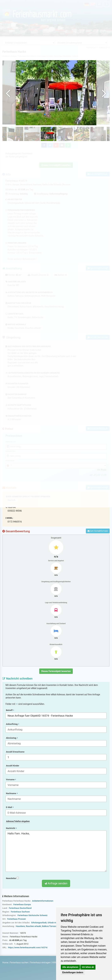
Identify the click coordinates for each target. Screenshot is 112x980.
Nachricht (11, 828)
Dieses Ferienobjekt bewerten (56, 671)
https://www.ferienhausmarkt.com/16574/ (28, 947)
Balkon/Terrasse (50, 926)
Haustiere (20, 926)
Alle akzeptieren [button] (70, 967)
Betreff (10, 710)
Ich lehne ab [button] (88, 967)
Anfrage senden (56, 883)
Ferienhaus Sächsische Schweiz (32, 915)
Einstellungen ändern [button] (73, 972)
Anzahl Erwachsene (15, 752)
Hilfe (54, 963)
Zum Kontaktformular (98, 531)
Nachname (12, 793)
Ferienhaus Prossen (17, 919)
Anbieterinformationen (43, 901)
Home (5, 963)
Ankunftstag (12, 724)
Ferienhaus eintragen (40, 963)
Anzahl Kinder (13, 766)
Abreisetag (12, 738)
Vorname (11, 780)
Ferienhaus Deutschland (20, 908)
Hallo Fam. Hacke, (56, 851)
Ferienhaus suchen (19, 963)
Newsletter (12, 878)
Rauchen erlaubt (33, 926)
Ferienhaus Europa (22, 904)
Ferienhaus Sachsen (20, 912)
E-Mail (10, 807)
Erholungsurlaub (39, 923)
